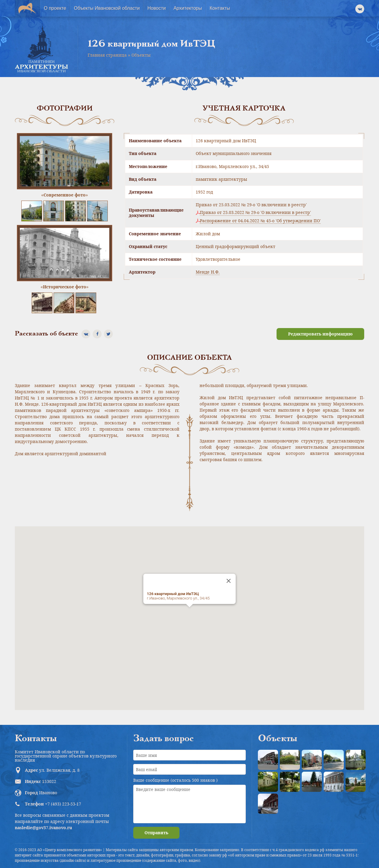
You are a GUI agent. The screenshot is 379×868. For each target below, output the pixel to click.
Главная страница (107, 55)
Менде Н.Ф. (208, 272)
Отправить (156, 833)
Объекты (141, 55)
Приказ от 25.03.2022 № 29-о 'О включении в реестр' (255, 212)
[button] (189, 613)
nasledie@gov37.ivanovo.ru (43, 828)
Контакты (220, 8)
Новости (157, 8)
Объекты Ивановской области (107, 8)
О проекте (55, 8)
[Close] (229, 581)
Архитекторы (188, 8)
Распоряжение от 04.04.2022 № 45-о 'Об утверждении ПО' (260, 221)
